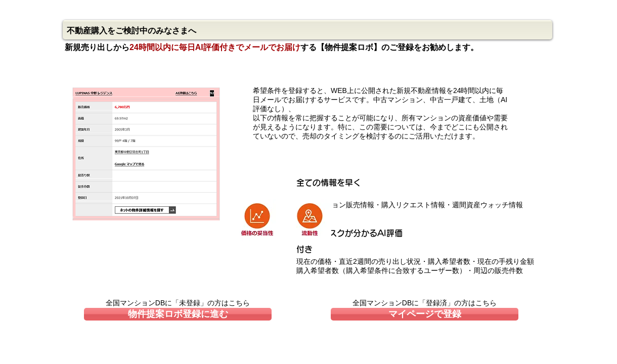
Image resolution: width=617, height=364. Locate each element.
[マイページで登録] (425, 314)
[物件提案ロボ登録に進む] (178, 314)
